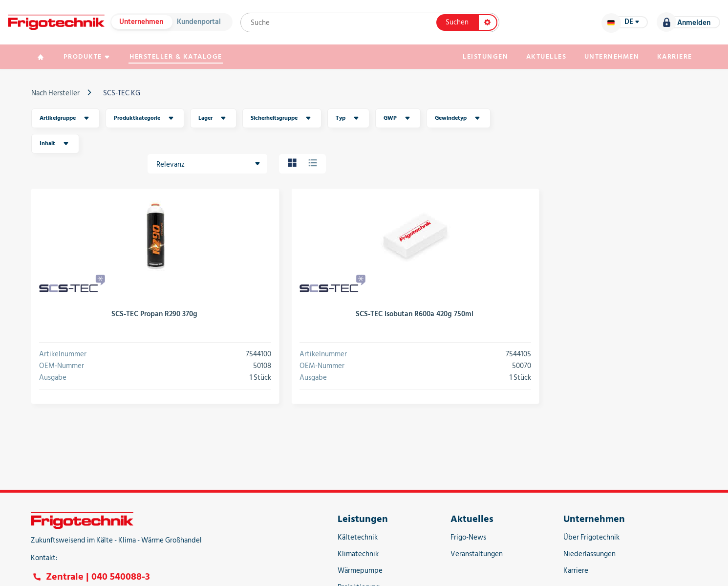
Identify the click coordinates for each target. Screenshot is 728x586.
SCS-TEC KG (128, 95)
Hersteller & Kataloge (185, 59)
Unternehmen (147, 23)
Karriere (669, 59)
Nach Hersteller (61, 95)
